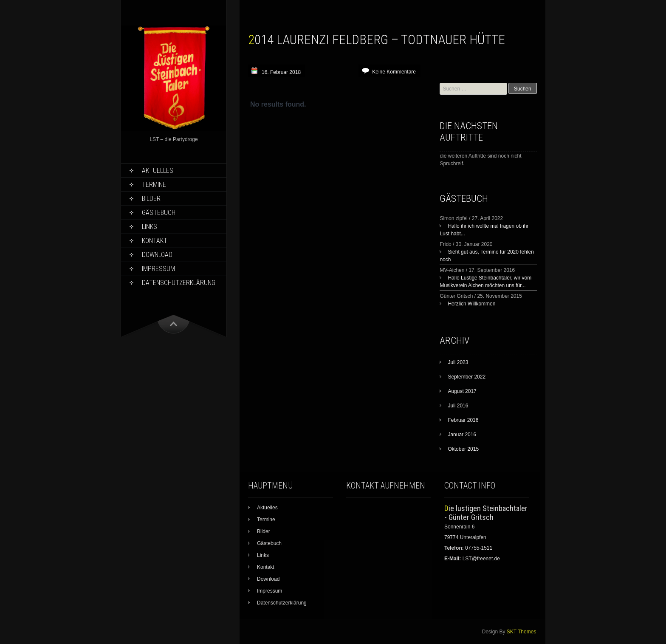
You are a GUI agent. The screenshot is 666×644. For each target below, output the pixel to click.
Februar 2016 (463, 420)
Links (150, 227)
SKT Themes (522, 632)
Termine (154, 185)
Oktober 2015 (463, 449)
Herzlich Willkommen (471, 304)
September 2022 (467, 377)
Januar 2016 (462, 435)
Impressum (158, 269)
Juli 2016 (458, 406)
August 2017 (462, 391)
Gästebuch (159, 213)
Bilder (151, 199)
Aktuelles (158, 171)
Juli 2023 (458, 362)
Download (157, 255)
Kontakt (155, 241)
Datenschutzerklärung (179, 283)
